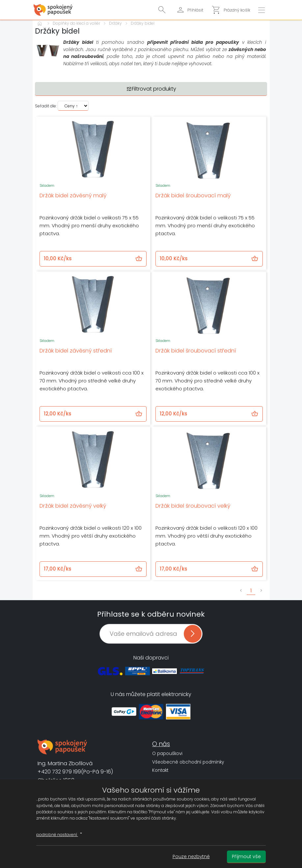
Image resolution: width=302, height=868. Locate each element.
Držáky (115, 23)
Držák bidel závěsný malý (73, 196)
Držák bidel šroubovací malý (193, 196)
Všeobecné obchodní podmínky (188, 762)
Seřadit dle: (46, 106)
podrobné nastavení (60, 834)
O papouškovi (167, 754)
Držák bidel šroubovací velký (193, 506)
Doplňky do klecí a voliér (76, 23)
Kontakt (160, 770)
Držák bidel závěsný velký (73, 506)
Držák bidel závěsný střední (76, 351)
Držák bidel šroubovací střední (196, 351)
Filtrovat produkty (151, 89)
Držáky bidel (143, 23)
